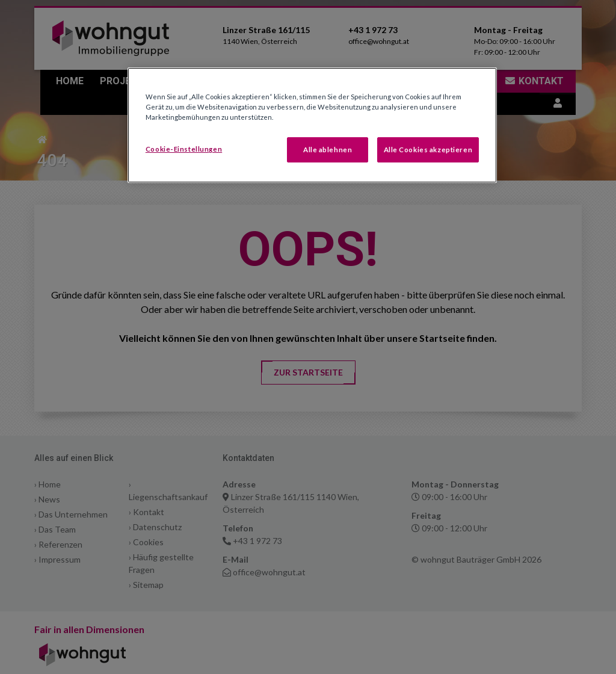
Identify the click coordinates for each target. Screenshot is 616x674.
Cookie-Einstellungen (184, 149)
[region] (312, 125)
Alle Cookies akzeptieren (428, 150)
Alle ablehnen (328, 150)
